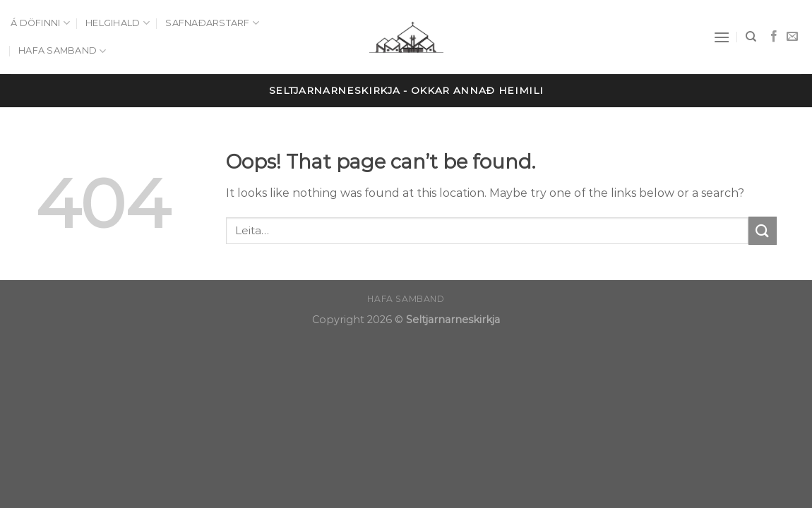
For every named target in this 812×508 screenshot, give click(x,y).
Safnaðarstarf (212, 23)
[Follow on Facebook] (774, 37)
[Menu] (722, 37)
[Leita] (751, 37)
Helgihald (118, 23)
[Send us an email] (792, 37)
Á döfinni (40, 23)
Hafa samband (62, 51)
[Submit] (763, 230)
